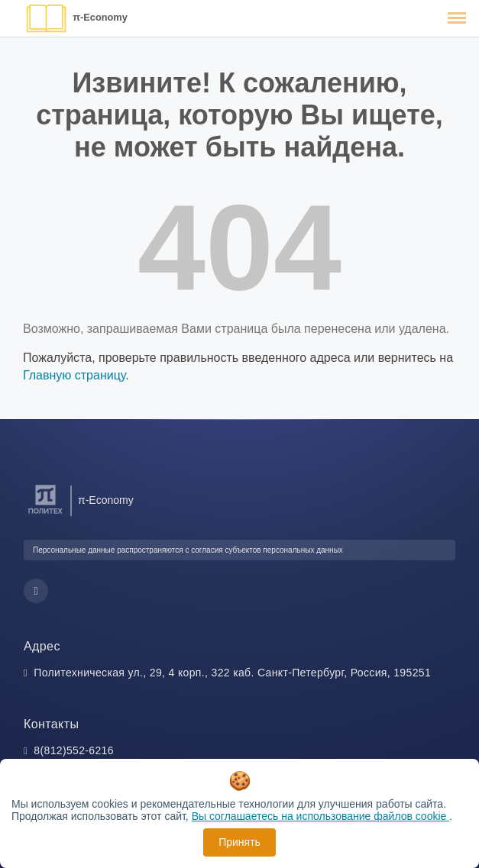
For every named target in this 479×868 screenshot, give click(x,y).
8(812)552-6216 (74, 750)
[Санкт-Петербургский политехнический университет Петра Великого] (45, 514)
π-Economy (100, 17)
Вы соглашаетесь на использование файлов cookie (321, 816)
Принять (239, 842)
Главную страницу (74, 375)
